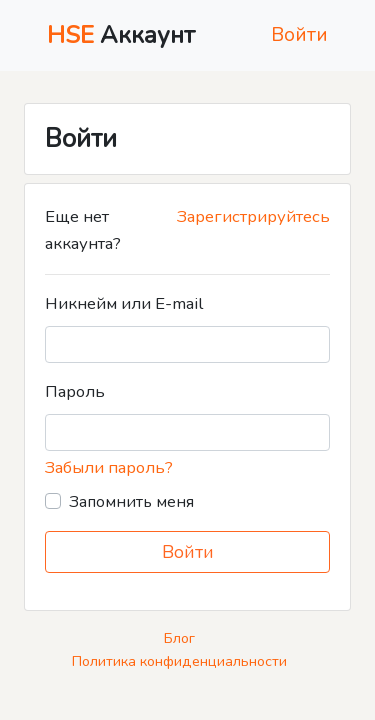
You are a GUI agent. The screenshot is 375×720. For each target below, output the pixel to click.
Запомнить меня (131, 502)
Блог (179, 638)
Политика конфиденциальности (179, 661)
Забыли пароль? (109, 467)
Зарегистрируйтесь (253, 216)
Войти (299, 35)
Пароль (75, 391)
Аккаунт (121, 35)
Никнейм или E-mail (124, 303)
